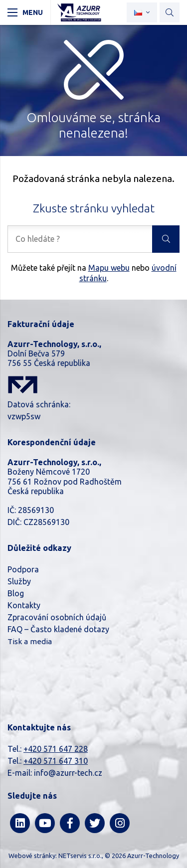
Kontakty (24, 605)
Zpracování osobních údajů (57, 617)
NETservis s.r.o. (80, 856)
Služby (19, 581)
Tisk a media (30, 641)
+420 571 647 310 (56, 761)
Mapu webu (109, 268)
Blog (16, 593)
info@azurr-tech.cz (68, 773)
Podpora (23, 569)
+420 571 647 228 (56, 749)
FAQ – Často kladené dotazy (58, 629)
